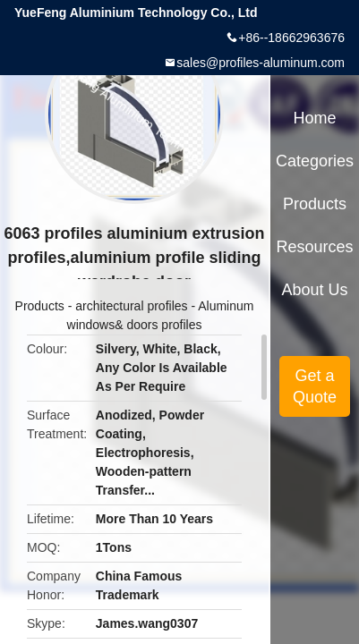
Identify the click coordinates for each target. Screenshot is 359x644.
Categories (315, 161)
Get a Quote (315, 386)
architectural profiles (131, 306)
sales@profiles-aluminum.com (261, 63)
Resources (315, 247)
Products (40, 306)
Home (315, 118)
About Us (315, 290)
